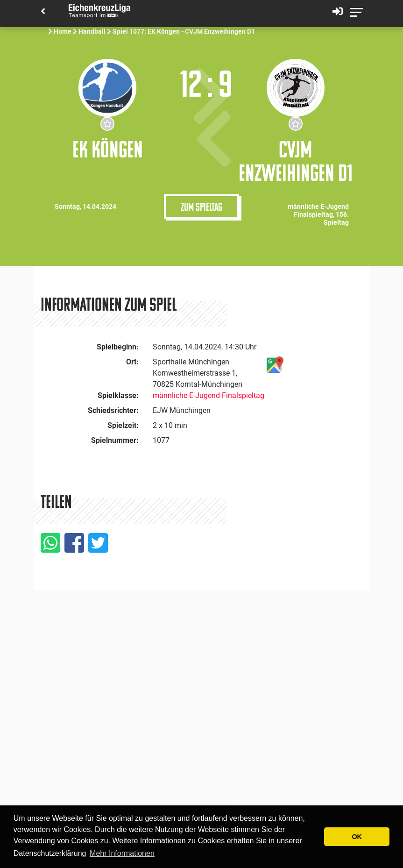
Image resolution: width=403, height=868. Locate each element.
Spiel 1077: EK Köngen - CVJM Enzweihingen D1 (184, 31)
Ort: (132, 362)
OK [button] (357, 837)
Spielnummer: (115, 440)
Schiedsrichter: (113, 410)
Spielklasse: (118, 395)
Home (63, 31)
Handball (92, 31)
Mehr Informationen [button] (122, 853)
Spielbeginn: (118, 347)
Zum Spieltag (201, 206)
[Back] (43, 12)
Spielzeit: (123, 425)
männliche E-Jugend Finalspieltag (209, 395)
